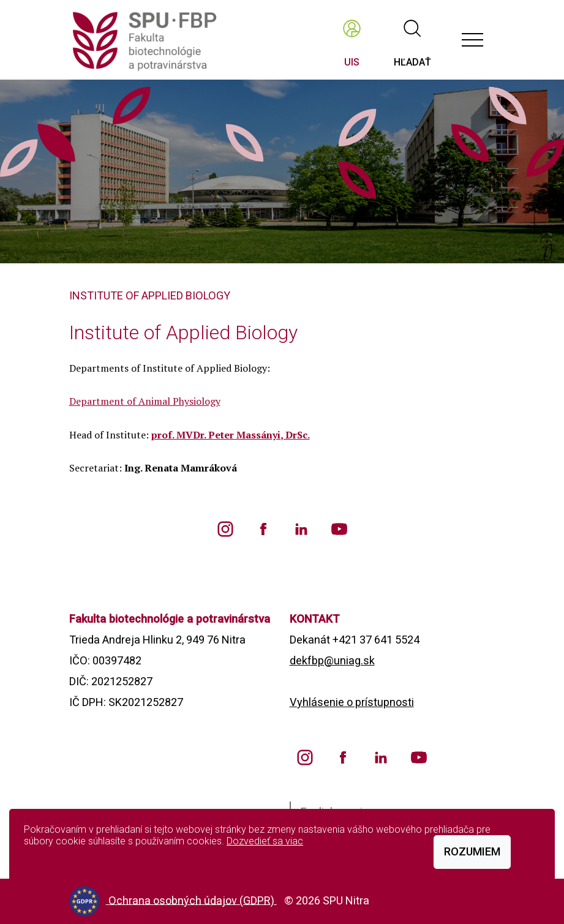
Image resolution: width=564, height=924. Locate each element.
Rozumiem (472, 851)
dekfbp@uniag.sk (332, 660)
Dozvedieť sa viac (265, 841)
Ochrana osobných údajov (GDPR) (193, 900)
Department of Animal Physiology (145, 401)
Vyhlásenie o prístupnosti (352, 702)
